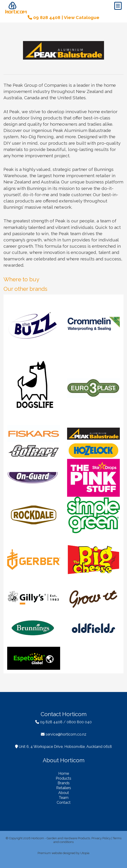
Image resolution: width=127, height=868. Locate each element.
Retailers (64, 788)
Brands (64, 783)
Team (64, 798)
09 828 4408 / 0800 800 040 (63, 722)
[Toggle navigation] (118, 6)
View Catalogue (82, 17)
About (64, 793)
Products (63, 778)
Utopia (85, 853)
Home (64, 774)
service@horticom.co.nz (64, 734)
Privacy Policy (101, 838)
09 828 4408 (44, 17)
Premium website (50, 853)
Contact (64, 802)
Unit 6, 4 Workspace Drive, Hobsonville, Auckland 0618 (63, 747)
